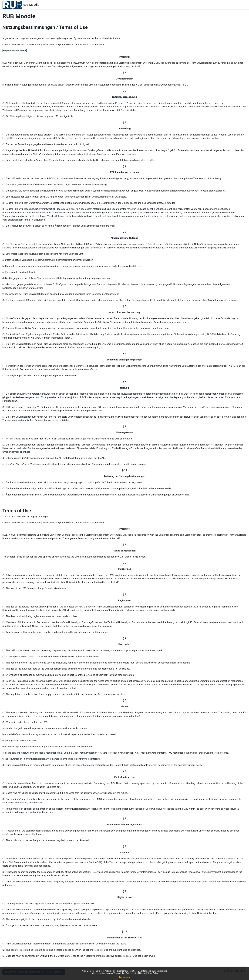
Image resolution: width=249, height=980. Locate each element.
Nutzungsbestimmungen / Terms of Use (108, 973)
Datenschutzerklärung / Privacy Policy (142, 973)
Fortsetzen (124, 977)
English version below (15, 51)
